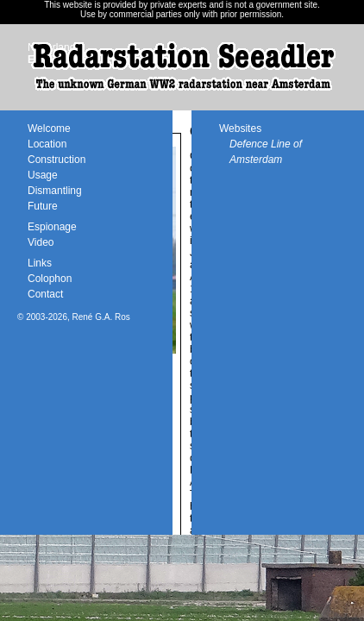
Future (43, 206)
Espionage (52, 227)
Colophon (50, 279)
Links (40, 263)
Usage (43, 175)
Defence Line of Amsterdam (266, 152)
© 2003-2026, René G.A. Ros (74, 317)
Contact (45, 294)
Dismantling (55, 191)
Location (47, 144)
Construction (56, 160)
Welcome (49, 129)
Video (41, 242)
